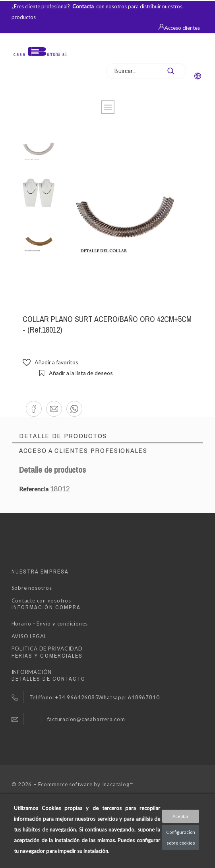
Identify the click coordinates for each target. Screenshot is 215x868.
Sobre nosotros (32, 588)
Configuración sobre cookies (181, 837)
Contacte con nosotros (41, 600)
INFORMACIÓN (32, 672)
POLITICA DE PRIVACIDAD (47, 649)
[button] (34, 409)
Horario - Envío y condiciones (50, 624)
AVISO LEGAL (29, 636)
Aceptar (181, 816)
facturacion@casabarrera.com (86, 719)
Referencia (34, 489)
